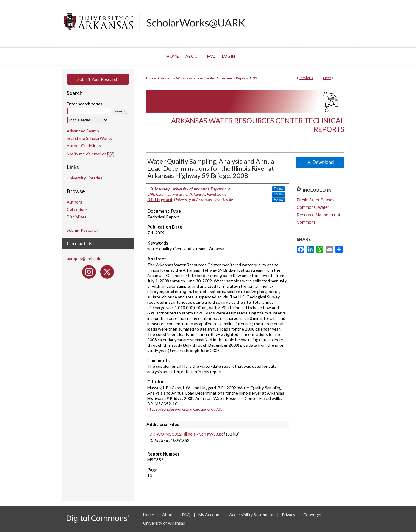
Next (327, 78)
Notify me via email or (90, 154)
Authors (74, 202)
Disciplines (77, 217)
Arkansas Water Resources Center (188, 78)
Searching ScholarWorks (89, 138)
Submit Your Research (98, 79)
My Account (210, 515)
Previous (306, 78)
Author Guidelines (84, 146)
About (169, 515)
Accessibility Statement (252, 515)
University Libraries (85, 178)
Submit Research (82, 230)
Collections (77, 209)
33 (255, 78)
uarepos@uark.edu (84, 258)
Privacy (289, 515)
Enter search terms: (85, 104)
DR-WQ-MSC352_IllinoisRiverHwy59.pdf (187, 434)
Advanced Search (83, 131)
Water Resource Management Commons (318, 215)
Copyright (313, 515)
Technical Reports (234, 78)
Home (151, 78)
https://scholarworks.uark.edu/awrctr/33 (185, 409)
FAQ (187, 515)
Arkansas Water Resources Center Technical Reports (258, 125)
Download (320, 162)
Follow (279, 189)
